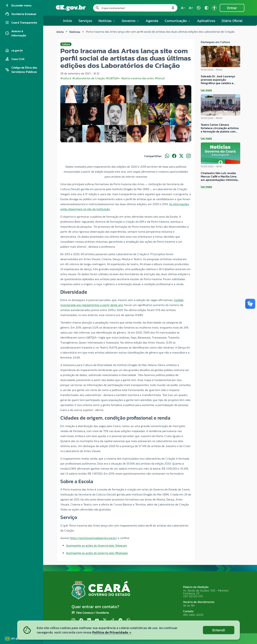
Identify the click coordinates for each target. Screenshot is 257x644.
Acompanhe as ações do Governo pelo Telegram (97, 545)
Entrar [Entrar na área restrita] (232, 8)
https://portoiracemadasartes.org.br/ (93, 538)
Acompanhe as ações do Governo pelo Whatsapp (97, 553)
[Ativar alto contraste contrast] (206, 8)
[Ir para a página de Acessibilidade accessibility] (214, 8)
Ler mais (206, 90)
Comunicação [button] (178, 21)
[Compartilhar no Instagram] (188, 156)
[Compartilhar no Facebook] (174, 156)
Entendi (219, 630)
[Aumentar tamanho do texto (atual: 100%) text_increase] (191, 8)
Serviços (85, 21)
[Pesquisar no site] (135, 8)
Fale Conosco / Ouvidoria (93, 613)
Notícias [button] (107, 21)
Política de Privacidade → (112, 632)
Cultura (66, 44)
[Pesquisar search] (97, 8)
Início (68, 21)
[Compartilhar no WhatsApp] (167, 156)
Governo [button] (130, 21)
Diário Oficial (232, 21)
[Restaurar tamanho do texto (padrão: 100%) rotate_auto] (199, 8)
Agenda (152, 21)
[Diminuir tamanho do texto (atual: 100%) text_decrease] (183, 8)
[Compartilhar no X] (181, 156)
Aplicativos (206, 21)
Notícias (75, 32)
